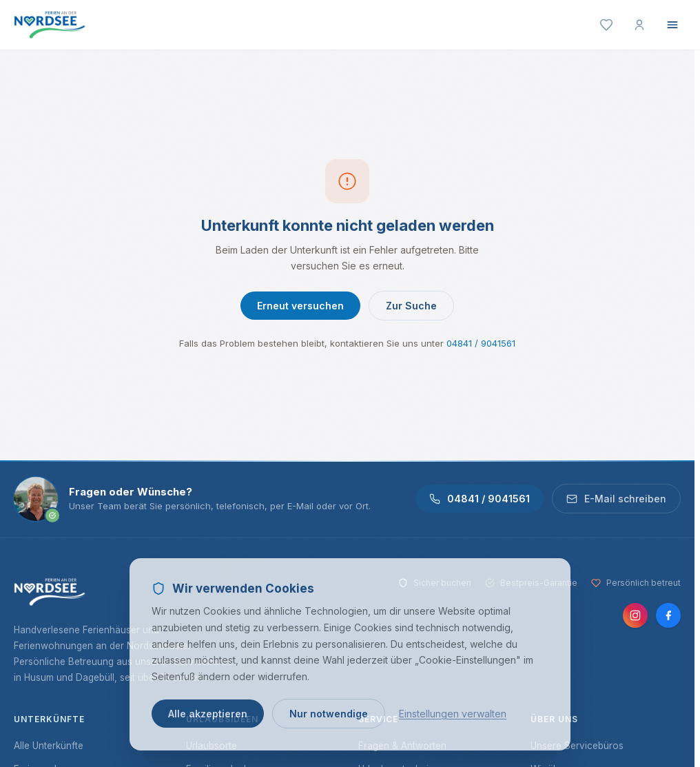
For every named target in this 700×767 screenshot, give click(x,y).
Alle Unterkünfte (49, 746)
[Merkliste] (606, 25)
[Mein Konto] (639, 25)
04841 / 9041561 (481, 343)
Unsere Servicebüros (577, 746)
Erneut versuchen (300, 306)
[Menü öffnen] (672, 25)
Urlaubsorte (212, 746)
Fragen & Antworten (402, 746)
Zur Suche (411, 306)
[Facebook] (668, 615)
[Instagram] (635, 615)
